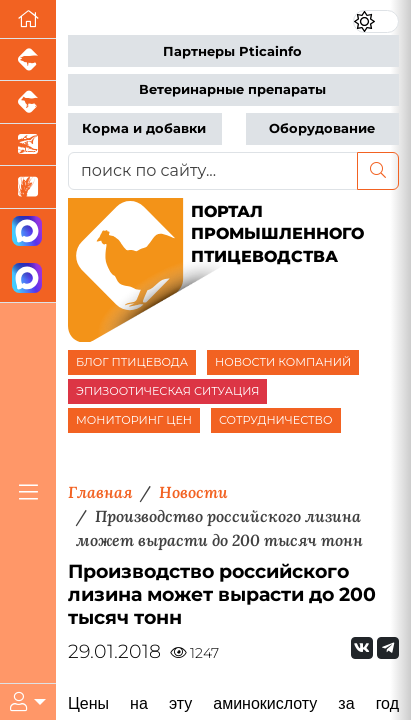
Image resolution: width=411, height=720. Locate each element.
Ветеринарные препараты (232, 89)
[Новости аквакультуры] (28, 145)
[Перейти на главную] (28, 19)
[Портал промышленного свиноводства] (28, 60)
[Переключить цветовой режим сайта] (376, 21)
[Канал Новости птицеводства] (28, 232)
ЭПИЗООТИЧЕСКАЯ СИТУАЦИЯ (167, 391)
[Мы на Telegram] (388, 648)
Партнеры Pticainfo (232, 51)
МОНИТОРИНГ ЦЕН (134, 420)
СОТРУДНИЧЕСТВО (276, 420)
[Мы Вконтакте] (362, 648)
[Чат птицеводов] (28, 278)
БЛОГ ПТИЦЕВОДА (132, 362)
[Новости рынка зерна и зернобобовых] (28, 187)
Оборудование (322, 128)
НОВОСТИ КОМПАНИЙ (283, 362)
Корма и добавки (144, 128)
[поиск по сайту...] (213, 171)
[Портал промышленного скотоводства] (28, 102)
